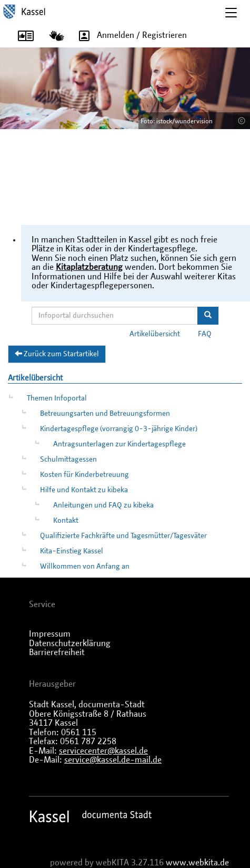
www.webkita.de (197, 863)
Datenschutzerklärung (70, 643)
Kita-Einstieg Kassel (72, 551)
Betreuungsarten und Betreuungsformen (105, 414)
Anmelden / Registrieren (129, 36)
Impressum (50, 634)
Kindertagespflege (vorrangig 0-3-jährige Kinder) (119, 429)
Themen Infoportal (57, 398)
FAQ (205, 334)
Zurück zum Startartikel (57, 354)
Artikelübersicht (155, 334)
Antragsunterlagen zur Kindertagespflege (119, 444)
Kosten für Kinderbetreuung (84, 475)
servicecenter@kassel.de (103, 751)
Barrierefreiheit (57, 652)
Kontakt (66, 521)
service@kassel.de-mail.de (113, 760)
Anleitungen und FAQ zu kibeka (103, 505)
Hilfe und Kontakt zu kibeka (84, 490)
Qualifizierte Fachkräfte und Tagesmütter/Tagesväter (123, 536)
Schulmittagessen (68, 460)
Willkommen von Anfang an (85, 567)
